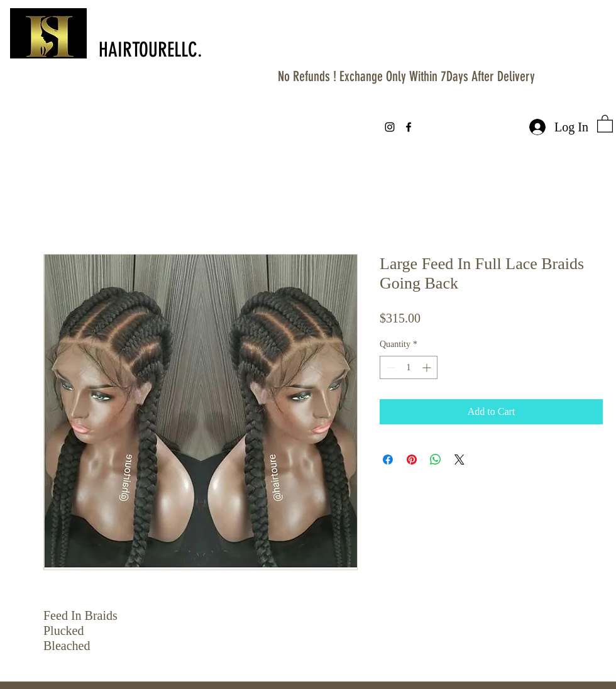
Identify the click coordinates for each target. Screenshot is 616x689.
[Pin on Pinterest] (412, 460)
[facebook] (409, 127)
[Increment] (428, 367)
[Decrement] (389, 367)
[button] (605, 123)
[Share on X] (459, 460)
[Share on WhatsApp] (436, 460)
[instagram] (390, 127)
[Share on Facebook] (388, 460)
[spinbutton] (409, 367)
